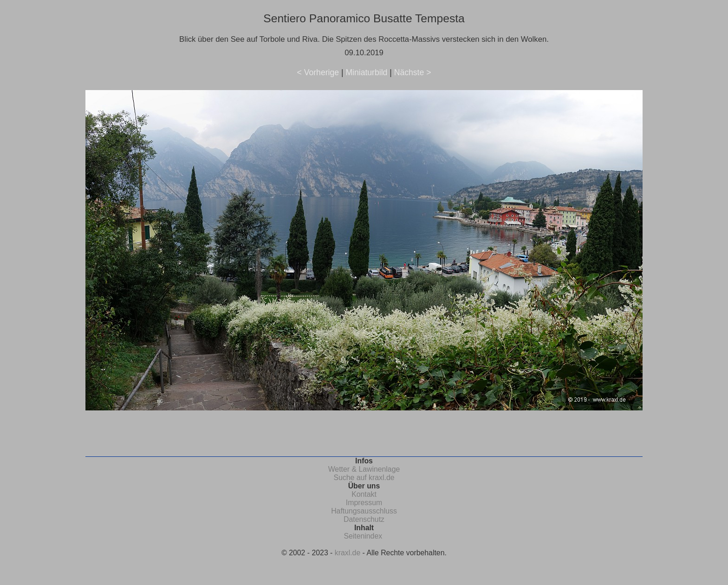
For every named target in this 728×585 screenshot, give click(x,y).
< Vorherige (318, 72)
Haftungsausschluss (364, 511)
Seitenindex (363, 536)
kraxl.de (348, 553)
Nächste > (413, 72)
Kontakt (364, 494)
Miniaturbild (366, 72)
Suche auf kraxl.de (364, 478)
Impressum (364, 503)
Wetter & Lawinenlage (364, 469)
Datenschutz (364, 519)
